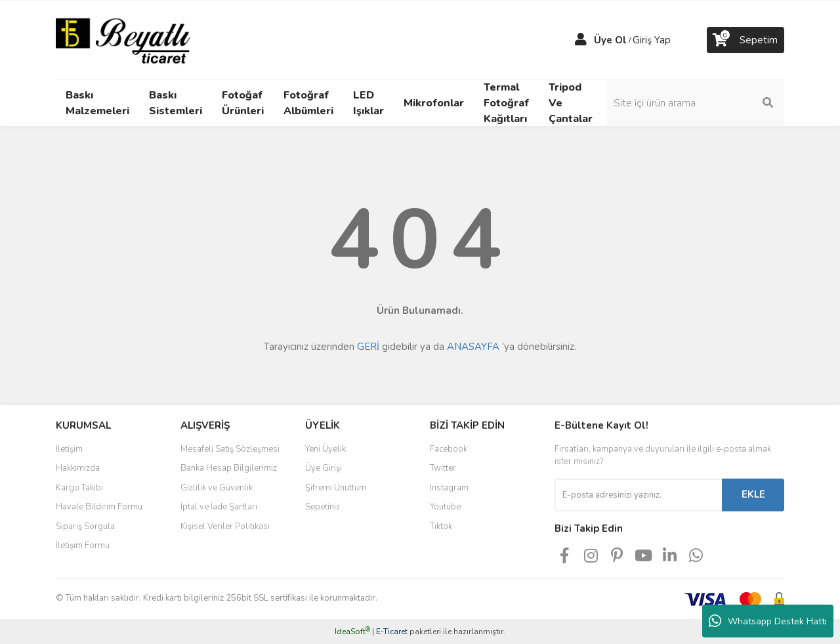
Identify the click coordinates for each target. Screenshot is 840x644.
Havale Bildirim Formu (99, 507)
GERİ (368, 347)
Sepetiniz (323, 507)
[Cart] (745, 40)
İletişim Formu (83, 546)
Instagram (449, 488)
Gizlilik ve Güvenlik (217, 488)
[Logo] (123, 39)
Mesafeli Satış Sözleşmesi (230, 449)
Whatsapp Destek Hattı (768, 621)
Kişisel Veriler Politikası (225, 526)
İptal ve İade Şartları (219, 507)
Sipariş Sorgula (85, 526)
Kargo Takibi (79, 488)
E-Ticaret (392, 632)
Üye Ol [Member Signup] (610, 40)
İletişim (69, 449)
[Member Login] (581, 40)
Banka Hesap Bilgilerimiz (229, 468)
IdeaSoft (352, 632)
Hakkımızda (78, 468)
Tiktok (441, 526)
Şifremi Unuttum (336, 488)
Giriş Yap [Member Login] (652, 40)
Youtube (445, 507)
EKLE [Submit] (753, 494)
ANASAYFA (473, 347)
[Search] (696, 103)
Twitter (443, 468)
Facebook (449, 449)
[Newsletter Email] (638, 495)
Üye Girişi (324, 468)
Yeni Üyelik (325, 449)
